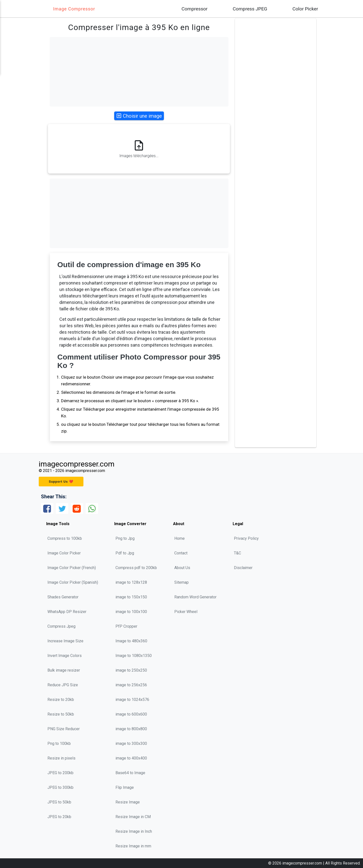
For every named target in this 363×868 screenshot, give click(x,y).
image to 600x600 (131, 714)
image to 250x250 (131, 670)
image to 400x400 (131, 758)
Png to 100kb (59, 743)
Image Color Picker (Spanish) (73, 582)
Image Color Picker (64, 553)
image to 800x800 (131, 729)
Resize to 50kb (61, 714)
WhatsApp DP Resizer (67, 612)
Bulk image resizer (64, 670)
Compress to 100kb (65, 538)
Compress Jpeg (61, 626)
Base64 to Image (130, 773)
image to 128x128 (131, 582)
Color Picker (305, 9)
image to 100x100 (131, 612)
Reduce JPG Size (63, 685)
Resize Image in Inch (134, 831)
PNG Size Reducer (64, 729)
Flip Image (125, 787)
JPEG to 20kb (59, 817)
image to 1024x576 (132, 700)
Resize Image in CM (133, 817)
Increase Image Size (65, 641)
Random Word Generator (195, 597)
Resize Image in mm (133, 846)
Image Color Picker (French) (72, 568)
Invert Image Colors (65, 656)
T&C (237, 553)
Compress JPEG (250, 9)
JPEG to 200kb (60, 773)
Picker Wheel (186, 612)
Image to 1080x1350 (134, 656)
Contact (181, 553)
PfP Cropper (126, 626)
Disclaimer (243, 568)
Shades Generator (63, 597)
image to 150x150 (131, 597)
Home (180, 538)
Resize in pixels (61, 758)
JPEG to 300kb (60, 787)
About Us (182, 568)
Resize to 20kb (61, 700)
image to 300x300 (131, 743)
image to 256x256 (131, 685)
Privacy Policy (246, 538)
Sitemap (181, 582)
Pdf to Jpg (125, 553)
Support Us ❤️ (61, 482)
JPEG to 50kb (59, 802)
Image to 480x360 (131, 641)
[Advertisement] (139, 72)
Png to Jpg (125, 538)
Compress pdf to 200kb (136, 568)
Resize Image (128, 802)
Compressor (195, 9)
